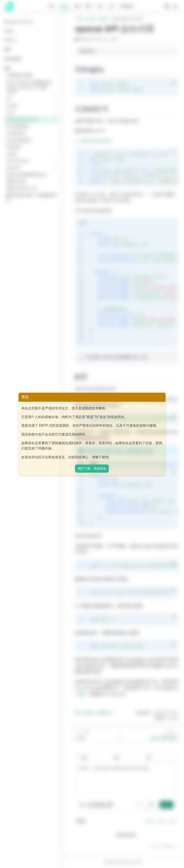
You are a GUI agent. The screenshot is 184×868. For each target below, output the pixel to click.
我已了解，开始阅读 (92, 469)
